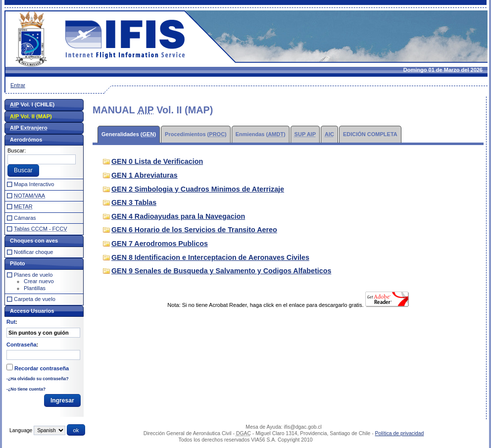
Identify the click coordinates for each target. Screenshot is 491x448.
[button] (23, 171)
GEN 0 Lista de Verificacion (157, 161)
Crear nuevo (39, 281)
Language (21, 430)
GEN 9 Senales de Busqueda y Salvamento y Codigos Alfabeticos (221, 271)
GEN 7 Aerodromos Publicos (160, 244)
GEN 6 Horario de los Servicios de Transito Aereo (194, 230)
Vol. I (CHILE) (32, 104)
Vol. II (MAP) (31, 116)
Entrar (18, 85)
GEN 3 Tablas (134, 202)
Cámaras (25, 218)
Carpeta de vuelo (35, 299)
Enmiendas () (261, 134)
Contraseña (22, 345)
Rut (11, 322)
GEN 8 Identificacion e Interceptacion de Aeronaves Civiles (210, 257)
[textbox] (42, 159)
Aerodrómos (26, 140)
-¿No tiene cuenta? (26, 389)
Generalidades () (129, 134)
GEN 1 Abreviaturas (145, 175)
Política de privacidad (400, 433)
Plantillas (35, 288)
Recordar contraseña (42, 368)
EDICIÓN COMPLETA (370, 134)
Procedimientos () (196, 134)
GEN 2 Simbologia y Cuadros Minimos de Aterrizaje (198, 189)
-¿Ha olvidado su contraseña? (38, 379)
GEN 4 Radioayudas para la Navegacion (178, 216)
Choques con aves (34, 241)
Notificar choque (34, 252)
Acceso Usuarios (32, 311)
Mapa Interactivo (34, 184)
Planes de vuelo (33, 275)
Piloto (18, 263)
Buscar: (17, 150)
